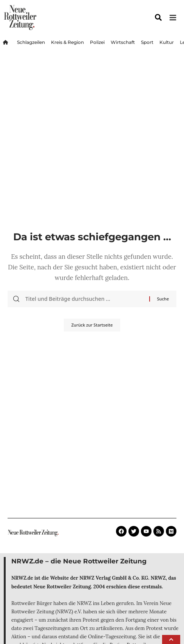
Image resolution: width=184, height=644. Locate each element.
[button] (171, 639)
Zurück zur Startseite (92, 325)
